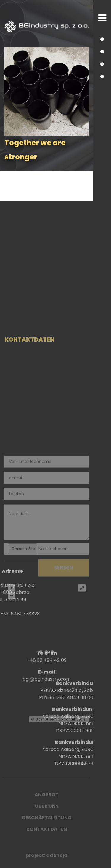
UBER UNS (47, 806)
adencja (57, 855)
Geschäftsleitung (47, 818)
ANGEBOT (47, 795)
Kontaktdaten (47, 829)
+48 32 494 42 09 (47, 669)
